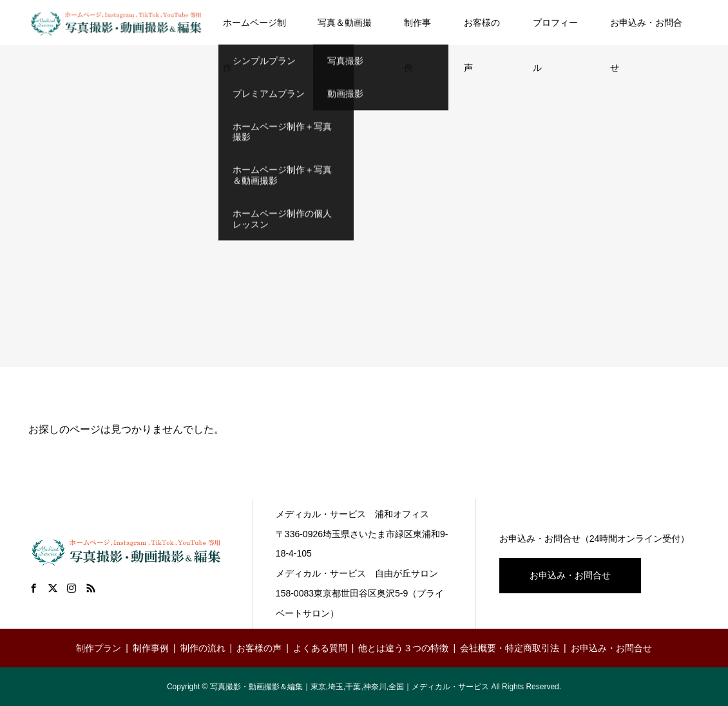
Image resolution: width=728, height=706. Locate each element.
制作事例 (417, 31)
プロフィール (555, 31)
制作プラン (99, 648)
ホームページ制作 (254, 31)
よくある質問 (320, 648)
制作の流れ (203, 648)
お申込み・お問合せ (646, 31)
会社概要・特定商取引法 (510, 648)
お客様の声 (482, 31)
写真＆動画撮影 (345, 31)
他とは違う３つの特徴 (403, 648)
